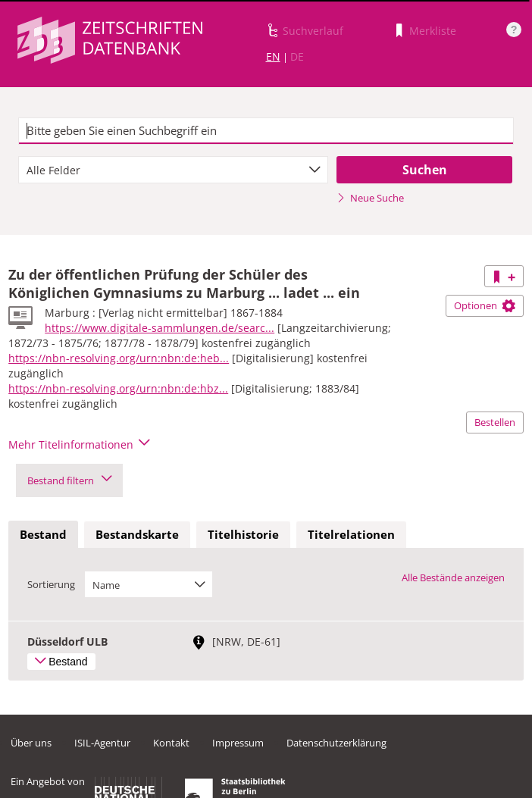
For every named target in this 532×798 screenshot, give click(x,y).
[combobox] (173, 170)
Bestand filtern (69, 480)
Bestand (43, 534)
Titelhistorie (243, 534)
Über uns (31, 743)
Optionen (485, 305)
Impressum (238, 743)
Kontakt (171, 743)
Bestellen (495, 422)
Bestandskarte (137, 534)
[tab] (43, 535)
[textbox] (266, 131)
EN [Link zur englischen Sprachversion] (273, 56)
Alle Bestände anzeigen (453, 577)
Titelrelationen (351, 534)
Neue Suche (370, 198)
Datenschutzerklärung (336, 743)
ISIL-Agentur (102, 743)
